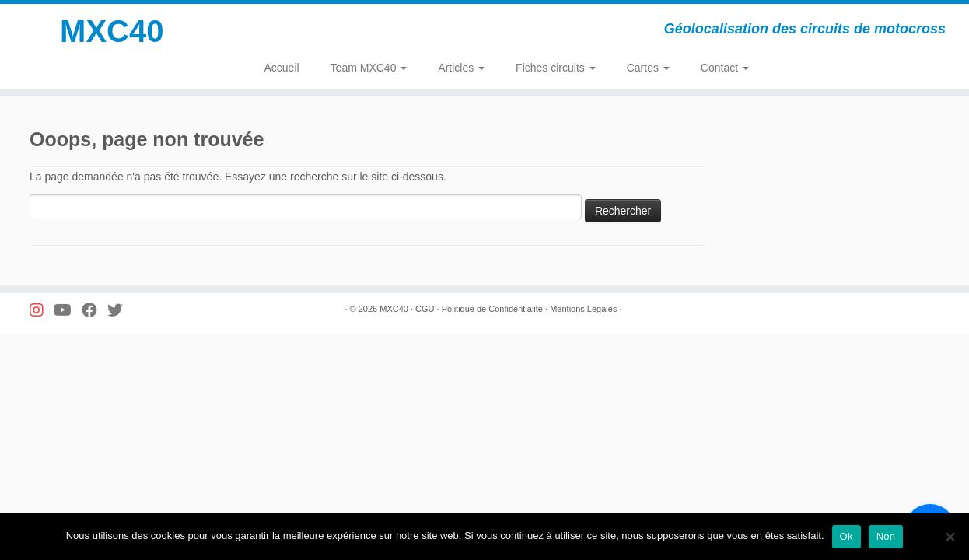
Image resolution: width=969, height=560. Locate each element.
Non (886, 536)
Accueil (281, 68)
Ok (847, 536)
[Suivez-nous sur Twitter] (120, 311)
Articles (461, 68)
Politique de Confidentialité (492, 309)
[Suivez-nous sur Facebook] (94, 311)
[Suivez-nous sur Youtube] (68, 311)
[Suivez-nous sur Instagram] (42, 311)
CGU (425, 309)
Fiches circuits (556, 68)
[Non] (950, 537)
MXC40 (112, 31)
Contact (725, 68)
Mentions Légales (583, 309)
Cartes (648, 68)
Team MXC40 (369, 68)
